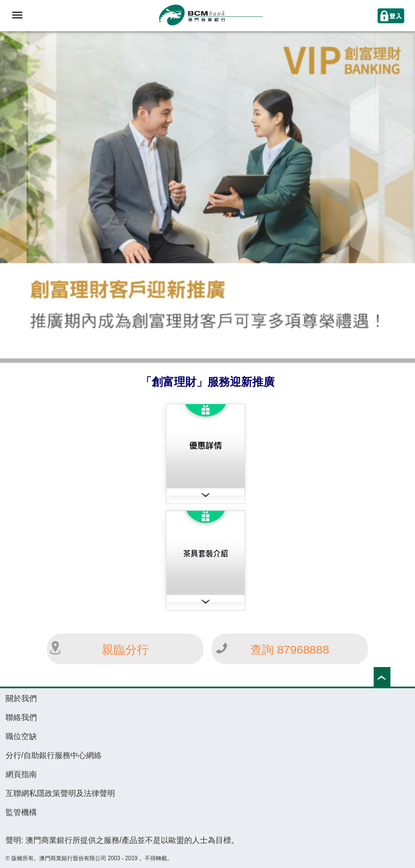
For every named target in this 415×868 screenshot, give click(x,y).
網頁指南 (21, 774)
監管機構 (21, 812)
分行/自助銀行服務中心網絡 (54, 755)
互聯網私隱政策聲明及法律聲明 (60, 793)
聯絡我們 (21, 717)
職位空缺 (21, 736)
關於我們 (21, 698)
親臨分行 (125, 649)
